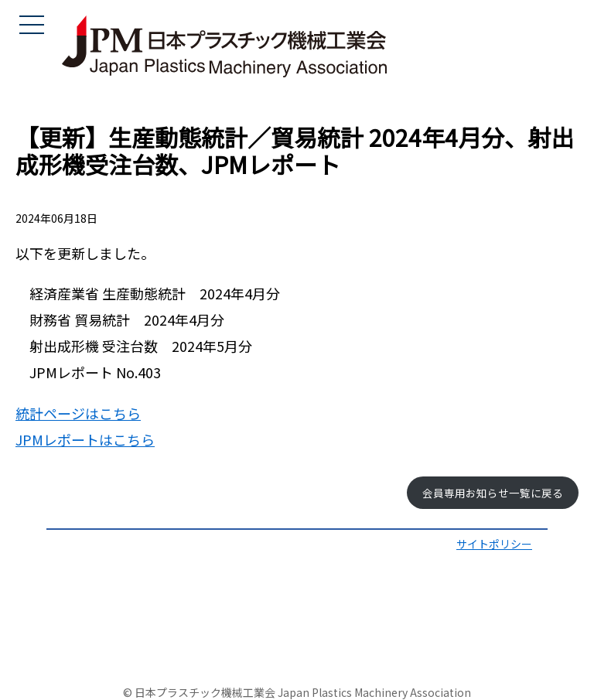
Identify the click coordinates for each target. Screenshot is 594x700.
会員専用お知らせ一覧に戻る (493, 493)
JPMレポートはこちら (85, 439)
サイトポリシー (494, 544)
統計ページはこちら (78, 413)
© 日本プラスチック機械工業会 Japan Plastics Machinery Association (297, 692)
